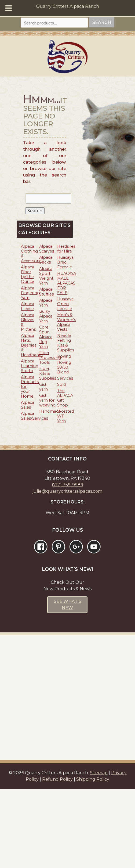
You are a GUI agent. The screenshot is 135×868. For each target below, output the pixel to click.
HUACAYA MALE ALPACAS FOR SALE (67, 283)
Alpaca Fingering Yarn (30, 293)
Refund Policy (57, 779)
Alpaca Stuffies (46, 292)
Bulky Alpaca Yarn (46, 316)
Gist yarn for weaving (47, 400)
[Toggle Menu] (9, 8)
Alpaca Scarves (47, 249)
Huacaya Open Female (65, 304)
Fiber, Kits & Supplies (48, 373)
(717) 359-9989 (67, 485)
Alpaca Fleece (28, 306)
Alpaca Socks (46, 260)
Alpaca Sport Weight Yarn (46, 276)
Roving (64, 356)
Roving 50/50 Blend (64, 367)
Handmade (50, 411)
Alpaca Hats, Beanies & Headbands (32, 345)
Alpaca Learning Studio (30, 366)
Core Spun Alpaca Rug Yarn (46, 337)
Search (102, 22)
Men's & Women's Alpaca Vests (67, 322)
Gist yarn (43, 387)
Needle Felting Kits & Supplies (66, 343)
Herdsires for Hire (66, 249)
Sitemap (99, 773)
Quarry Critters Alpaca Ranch (67, 6)
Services (65, 378)
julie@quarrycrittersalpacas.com (67, 491)
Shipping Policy (93, 779)
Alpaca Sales (28, 405)
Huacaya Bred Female (65, 262)
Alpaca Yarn (46, 303)
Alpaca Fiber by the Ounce (28, 274)
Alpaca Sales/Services (34, 416)
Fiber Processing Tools (50, 358)
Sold (61, 384)
